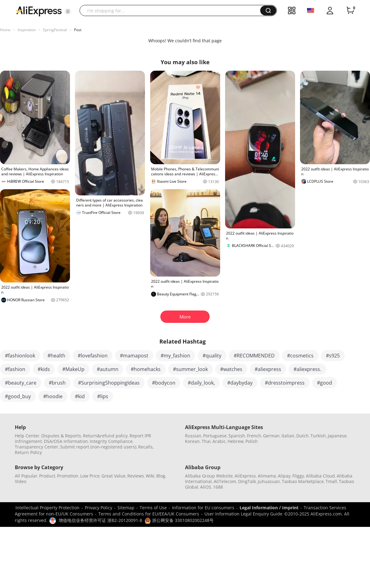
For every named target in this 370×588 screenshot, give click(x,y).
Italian (288, 436)
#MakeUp (73, 369)
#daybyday (240, 383)
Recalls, (146, 447)
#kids (44, 369)
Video (21, 481)
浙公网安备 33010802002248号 (179, 520)
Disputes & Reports (61, 436)
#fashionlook (20, 356)
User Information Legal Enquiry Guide (243, 514)
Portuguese (215, 436)
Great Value (113, 476)
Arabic (219, 441)
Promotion (68, 476)
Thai (206, 441)
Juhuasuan (269, 481)
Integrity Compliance (111, 441)
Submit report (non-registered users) (98, 447)
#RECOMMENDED (254, 356)
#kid (80, 396)
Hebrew (236, 441)
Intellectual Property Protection (47, 508)
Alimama (267, 476)
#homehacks (146, 369)
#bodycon (164, 383)
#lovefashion (93, 356)
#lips (103, 396)
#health (56, 356)
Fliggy (298, 476)
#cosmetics (300, 356)
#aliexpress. (307, 369)
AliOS (206, 487)
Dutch (302, 436)
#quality (212, 356)
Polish (252, 441)
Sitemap (126, 508)
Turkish (318, 436)
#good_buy (18, 396)
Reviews (136, 476)
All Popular (26, 476)
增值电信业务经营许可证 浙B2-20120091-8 (100, 520)
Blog (161, 476)
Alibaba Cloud (320, 476)
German (271, 436)
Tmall (331, 481)
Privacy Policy (99, 508)
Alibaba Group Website (209, 476)
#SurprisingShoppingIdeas (109, 383)
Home (5, 30)
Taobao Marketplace (303, 481)
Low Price (90, 476)
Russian (193, 436)
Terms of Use (153, 508)
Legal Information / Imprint (269, 508)
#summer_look (190, 369)
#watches (231, 369)
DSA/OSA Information (66, 441)
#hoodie (53, 396)
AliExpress (245, 476)
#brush (57, 383)
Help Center (27, 436)
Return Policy (28, 452)
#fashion (15, 369)
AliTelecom (225, 481)
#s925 (333, 356)
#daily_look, (201, 383)
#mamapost (134, 356)
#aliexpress (268, 369)
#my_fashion (175, 356)
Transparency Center (37, 447)
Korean (192, 441)
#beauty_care (21, 383)
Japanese (337, 436)
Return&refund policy (105, 436)
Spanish (237, 436)
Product (47, 476)
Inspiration (27, 30)
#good (325, 383)
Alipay (284, 476)
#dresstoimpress (285, 383)
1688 (218, 487)
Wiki (150, 476)
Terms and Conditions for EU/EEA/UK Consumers (149, 514)
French (254, 436)
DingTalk (247, 481)
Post (78, 30)
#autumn (108, 369)
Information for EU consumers (203, 508)
